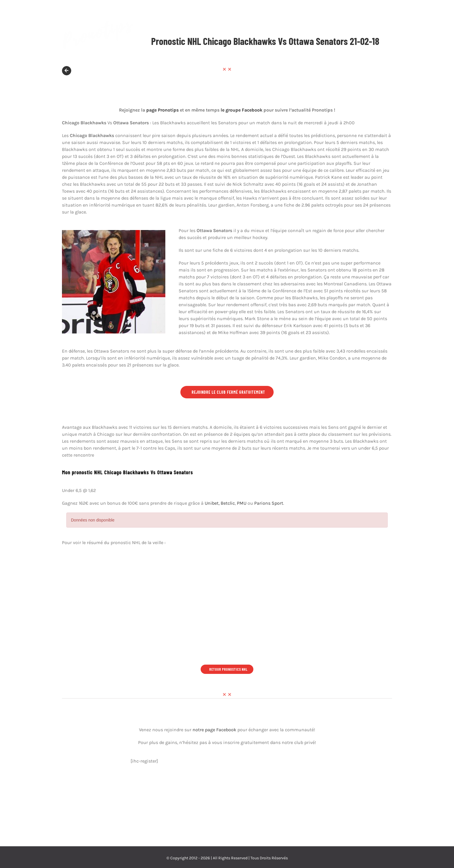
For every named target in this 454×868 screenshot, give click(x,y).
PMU (242, 503)
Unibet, (212, 503)
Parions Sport (269, 503)
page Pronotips (162, 110)
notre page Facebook (214, 730)
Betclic (228, 503)
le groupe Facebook (241, 110)
